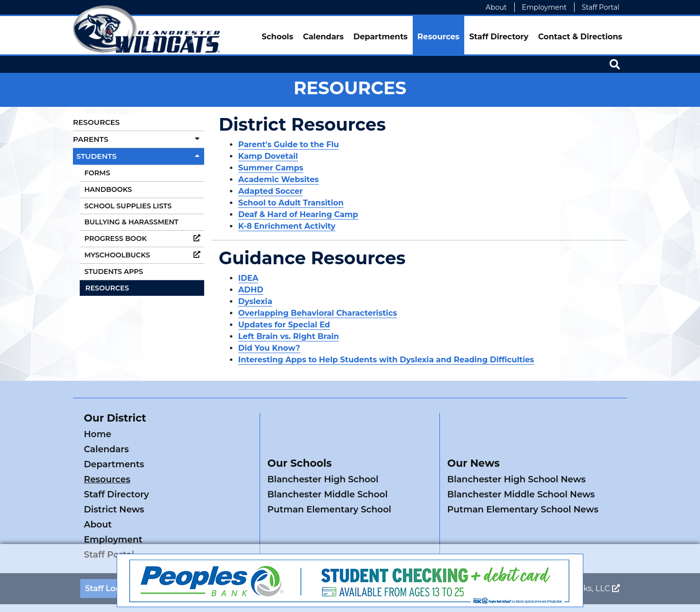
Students (140, 156)
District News (200, 464)
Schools (277, 37)
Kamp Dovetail (268, 156)
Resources (439, 37)
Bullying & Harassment (131, 222)
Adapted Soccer (271, 191)
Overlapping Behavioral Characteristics (318, 313)
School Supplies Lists (128, 206)
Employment (544, 7)
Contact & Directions (580, 37)
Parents (139, 139)
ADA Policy (217, 528)
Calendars (323, 37)
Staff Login (107, 528)
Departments (381, 37)
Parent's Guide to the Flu (289, 144)
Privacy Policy (271, 528)
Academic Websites (279, 179)
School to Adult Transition (291, 203)
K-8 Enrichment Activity (287, 226)
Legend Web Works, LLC (568, 528)
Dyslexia (255, 301)
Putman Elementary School (329, 479)
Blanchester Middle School (327, 464)
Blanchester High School (323, 449)
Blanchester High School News (516, 449)
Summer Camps (271, 168)
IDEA (248, 278)
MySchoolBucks (145, 255)
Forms (97, 173)
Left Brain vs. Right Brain (289, 336)
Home (98, 434)
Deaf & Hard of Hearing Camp (298, 214)
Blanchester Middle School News (521, 464)
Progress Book (145, 238)
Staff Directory (499, 37)
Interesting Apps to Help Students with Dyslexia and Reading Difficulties (386, 360)
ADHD (251, 290)
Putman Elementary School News (523, 479)
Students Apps (114, 272)
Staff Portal (601, 7)
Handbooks (108, 189)
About (496, 7)
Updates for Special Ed (284, 325)
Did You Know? (269, 348)
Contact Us (162, 528)
